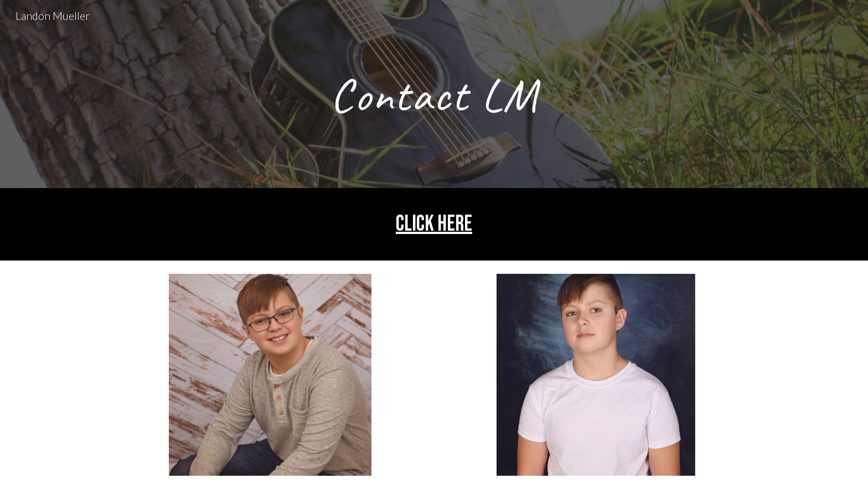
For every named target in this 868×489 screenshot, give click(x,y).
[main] (434, 94)
